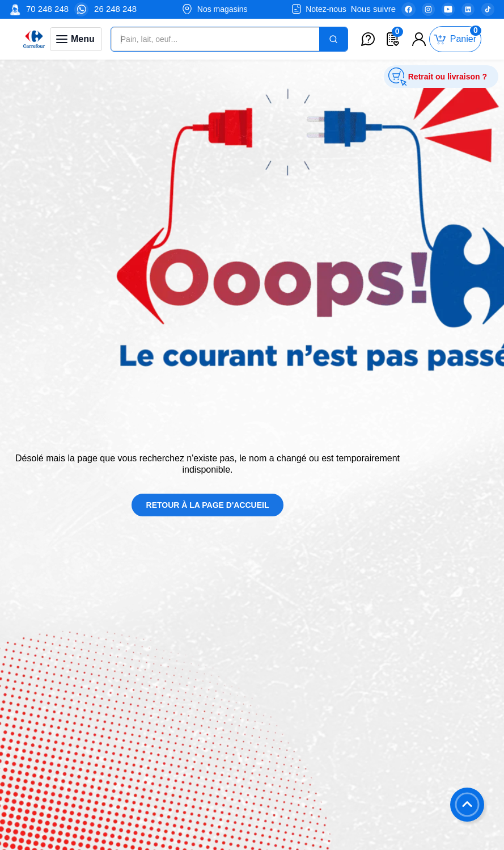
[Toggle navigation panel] (76, 39)
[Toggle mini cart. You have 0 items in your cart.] (455, 39)
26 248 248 (115, 9)
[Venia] (34, 39)
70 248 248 (47, 9)
